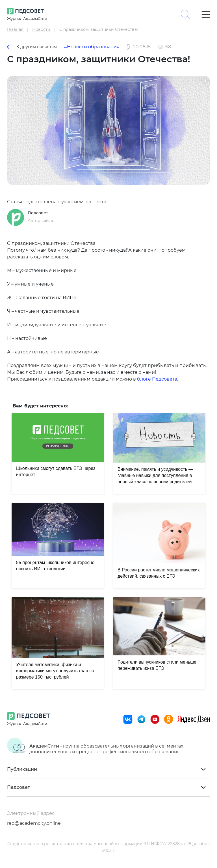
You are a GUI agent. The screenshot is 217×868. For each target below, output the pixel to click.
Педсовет (38, 213)
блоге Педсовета (157, 379)
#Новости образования (92, 47)
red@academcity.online (34, 823)
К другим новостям (32, 47)
